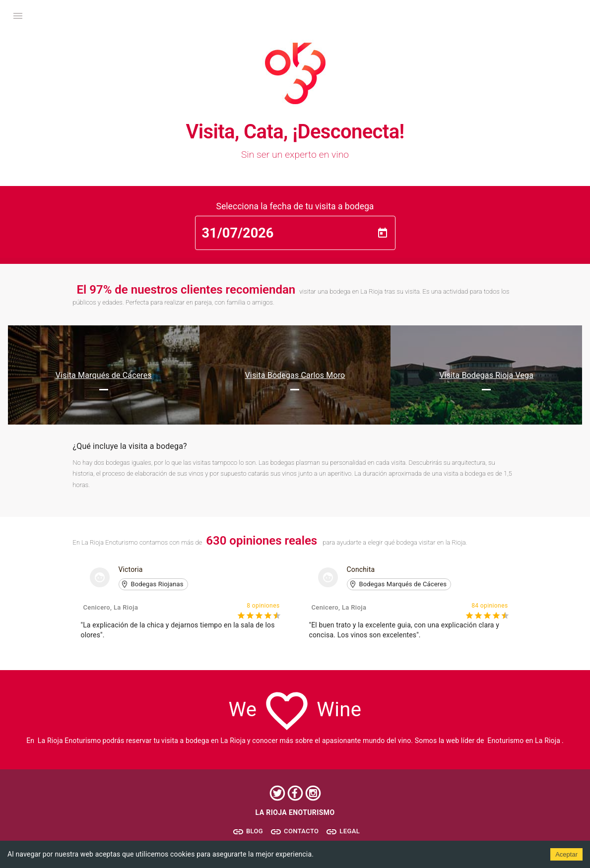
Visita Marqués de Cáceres (104, 375)
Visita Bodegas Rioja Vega (486, 375)
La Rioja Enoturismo (69, 741)
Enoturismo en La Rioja (524, 741)
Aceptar (566, 854)
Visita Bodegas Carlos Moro (295, 375)
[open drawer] (18, 16)
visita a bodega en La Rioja (203, 741)
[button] (153, 584)
